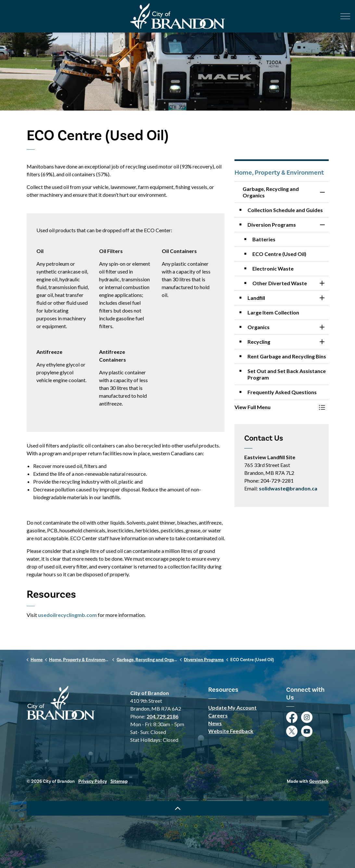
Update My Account (232, 708)
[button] (275, 407)
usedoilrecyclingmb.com (67, 615)
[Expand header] (345, 16)
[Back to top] (178, 808)
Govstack (319, 781)
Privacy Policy (93, 781)
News (215, 723)
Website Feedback (231, 731)
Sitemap (119, 781)
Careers (218, 715)
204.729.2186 (162, 716)
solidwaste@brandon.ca (288, 488)
